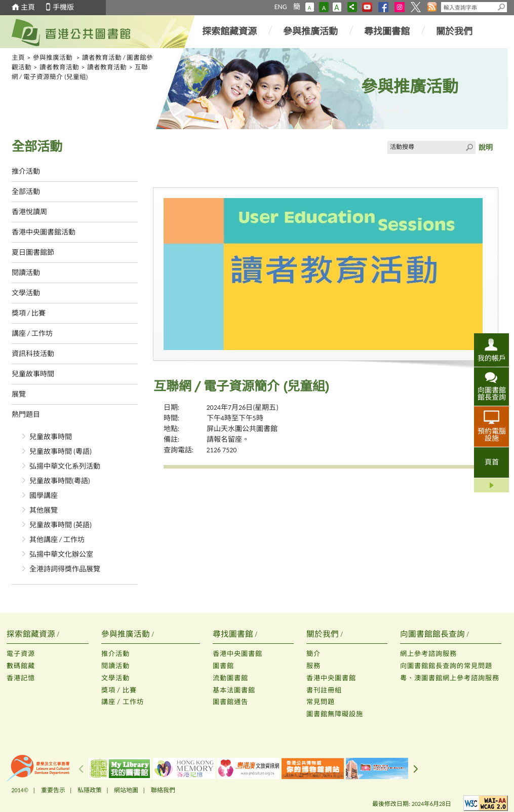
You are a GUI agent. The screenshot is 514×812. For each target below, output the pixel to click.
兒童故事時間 (33, 374)
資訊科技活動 (33, 354)
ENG (281, 7)
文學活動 (26, 293)
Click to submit (469, 147)
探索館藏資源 (229, 31)
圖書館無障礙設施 (335, 714)
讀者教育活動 (59, 67)
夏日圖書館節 (33, 253)
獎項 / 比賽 (29, 313)
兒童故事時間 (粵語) (61, 452)
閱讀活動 (26, 273)
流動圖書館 (230, 678)
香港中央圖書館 (238, 654)
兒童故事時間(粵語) (60, 481)
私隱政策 (90, 790)
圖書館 (223, 666)
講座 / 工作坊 (32, 334)
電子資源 (21, 654)
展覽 (19, 394)
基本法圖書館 (234, 690)
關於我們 (454, 31)
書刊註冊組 (324, 690)
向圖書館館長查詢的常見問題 (446, 666)
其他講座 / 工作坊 (57, 540)
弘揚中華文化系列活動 (65, 466)
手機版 (63, 7)
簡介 (313, 654)
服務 (313, 666)
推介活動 (26, 171)
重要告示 (53, 790)
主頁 (28, 7)
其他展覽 (44, 510)
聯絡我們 (163, 790)
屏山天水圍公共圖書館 (242, 429)
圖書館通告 (230, 702)
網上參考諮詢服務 (428, 654)
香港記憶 (21, 678)
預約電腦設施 (492, 435)
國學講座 (44, 496)
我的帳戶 (492, 358)
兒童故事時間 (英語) (61, 525)
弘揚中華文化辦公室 (61, 554)
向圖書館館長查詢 (492, 394)
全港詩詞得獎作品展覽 (65, 569)
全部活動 (26, 192)
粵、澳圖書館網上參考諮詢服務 (450, 678)
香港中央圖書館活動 (44, 232)
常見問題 (321, 702)
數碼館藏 (21, 666)
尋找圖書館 (387, 31)
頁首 (492, 462)
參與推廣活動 (310, 31)
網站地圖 (126, 790)
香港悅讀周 (29, 212)
